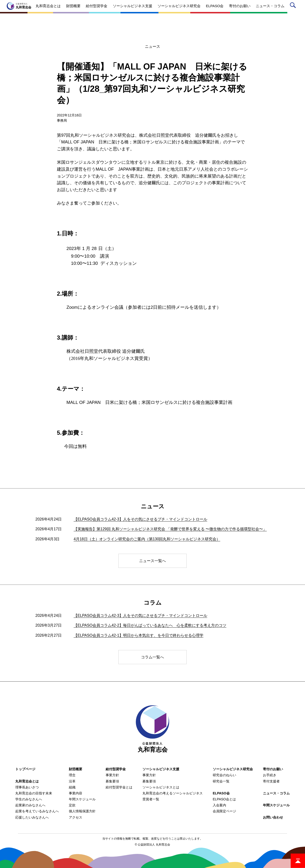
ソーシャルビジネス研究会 (233, 769)
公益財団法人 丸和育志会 (154, 845)
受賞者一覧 (151, 799)
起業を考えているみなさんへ (37, 811)
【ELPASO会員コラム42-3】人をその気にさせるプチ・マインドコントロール (140, 519)
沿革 (72, 781)
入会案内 (219, 805)
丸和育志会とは (27, 781)
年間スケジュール (82, 799)
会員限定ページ (224, 811)
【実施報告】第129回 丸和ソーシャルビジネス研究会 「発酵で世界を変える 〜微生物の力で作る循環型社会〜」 (170, 529)
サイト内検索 (294, 6)
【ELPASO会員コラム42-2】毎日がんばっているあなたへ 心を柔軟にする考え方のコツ (150, 625)
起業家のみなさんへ (30, 805)
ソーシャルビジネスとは (161, 787)
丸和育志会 (152, 729)
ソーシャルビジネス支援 (161, 769)
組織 (72, 787)
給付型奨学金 (116, 769)
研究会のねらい (224, 775)
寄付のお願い (273, 769)
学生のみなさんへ (29, 799)
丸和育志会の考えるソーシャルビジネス (173, 793)
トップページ (25, 769)
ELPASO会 (221, 793)
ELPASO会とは (224, 799)
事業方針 (112, 775)
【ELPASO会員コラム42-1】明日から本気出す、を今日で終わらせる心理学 (139, 635)
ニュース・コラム (276, 793)
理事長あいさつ (27, 787)
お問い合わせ (273, 817)
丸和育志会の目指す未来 (34, 793)
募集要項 (112, 781)
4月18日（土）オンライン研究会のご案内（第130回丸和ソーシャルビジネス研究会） (147, 539)
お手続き (270, 775)
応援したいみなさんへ (32, 817)
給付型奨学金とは (119, 787)
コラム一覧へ (152, 657)
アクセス (76, 817)
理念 (72, 775)
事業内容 (76, 793)
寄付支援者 (271, 781)
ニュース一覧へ (152, 561)
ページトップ (298, 861)
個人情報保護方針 (82, 811)
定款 (72, 805)
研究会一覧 (221, 781)
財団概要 (76, 769)
